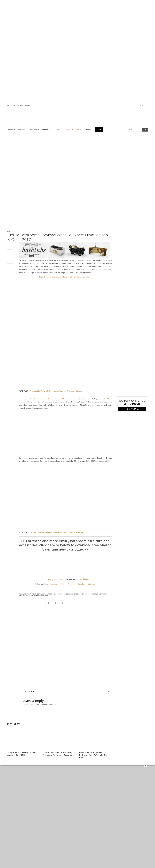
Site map (16, 106)
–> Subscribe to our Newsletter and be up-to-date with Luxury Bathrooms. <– (65, 277)
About (9, 106)
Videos (57, 130)
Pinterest (72, 584)
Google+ (81, 584)
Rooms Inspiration (73, 130)
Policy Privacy (25, 106)
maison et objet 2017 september (96, 594)
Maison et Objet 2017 (76, 594)
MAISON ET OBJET (62, 594)
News (9, 231)
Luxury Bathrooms (48, 594)
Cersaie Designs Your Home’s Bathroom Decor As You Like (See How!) (93, 755)
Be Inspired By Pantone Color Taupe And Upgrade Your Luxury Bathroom (57, 391)
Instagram (91, 584)
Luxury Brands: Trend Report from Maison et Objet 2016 (21, 754)
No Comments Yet (32, 692)
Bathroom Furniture (16, 130)
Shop (99, 130)
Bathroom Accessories (40, 130)
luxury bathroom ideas (32, 594)
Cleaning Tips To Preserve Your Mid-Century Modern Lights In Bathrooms (57, 532)
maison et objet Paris (27, 595)
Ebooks (89, 130)
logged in (37, 704)
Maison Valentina (42, 595)
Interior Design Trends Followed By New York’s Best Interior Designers (58, 754)
